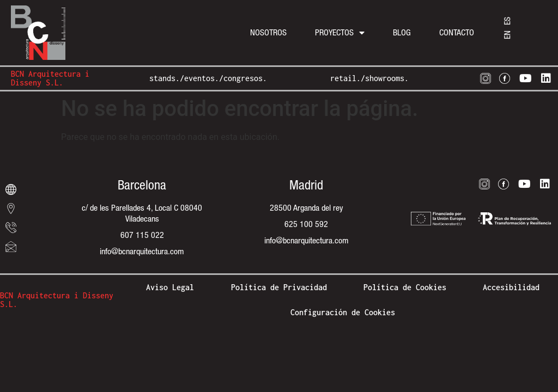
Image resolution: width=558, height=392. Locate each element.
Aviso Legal (170, 287)
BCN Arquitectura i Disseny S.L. (50, 78)
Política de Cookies (405, 287)
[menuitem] (507, 35)
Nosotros (268, 32)
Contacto (457, 32)
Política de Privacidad (279, 287)
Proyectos (340, 33)
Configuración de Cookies (343, 312)
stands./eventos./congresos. (208, 78)
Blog (402, 32)
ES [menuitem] (507, 21)
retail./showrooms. (369, 78)
